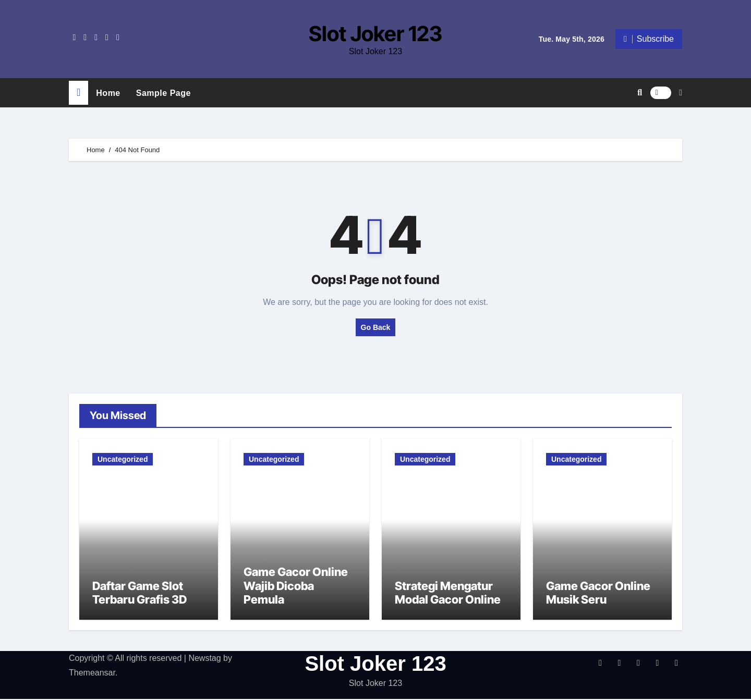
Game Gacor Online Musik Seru (598, 594)
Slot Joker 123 (375, 34)
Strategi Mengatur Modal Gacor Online (448, 594)
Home (108, 93)
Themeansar (92, 674)
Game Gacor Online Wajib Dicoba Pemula (296, 587)
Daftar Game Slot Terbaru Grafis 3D (140, 594)
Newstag (204, 659)
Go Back (376, 327)
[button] (681, 92)
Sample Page (163, 93)
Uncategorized (123, 459)
